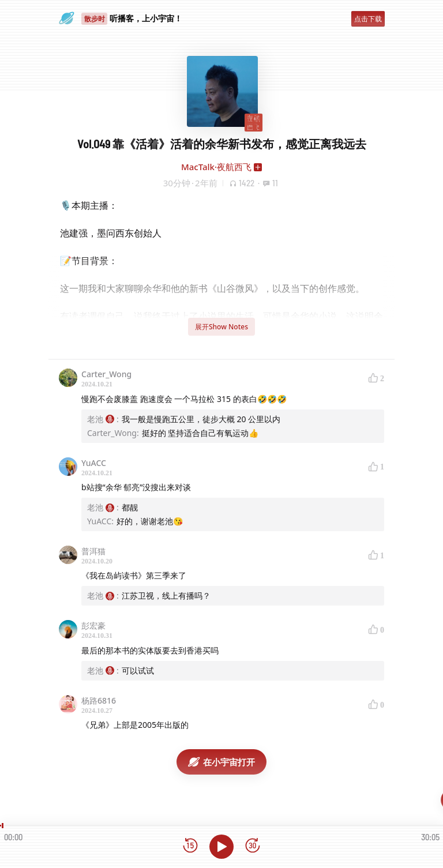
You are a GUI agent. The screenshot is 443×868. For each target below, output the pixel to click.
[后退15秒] (190, 846)
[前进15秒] (253, 846)
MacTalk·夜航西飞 (216, 167)
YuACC (94, 463)
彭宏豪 (93, 625)
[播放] (221, 847)
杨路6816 (99, 700)
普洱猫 (93, 551)
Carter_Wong (106, 374)
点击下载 (368, 19)
